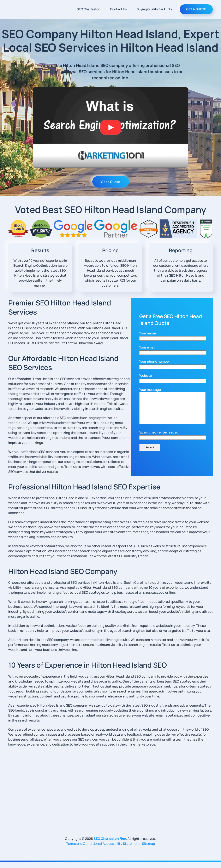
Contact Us (118, 9)
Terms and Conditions (83, 850)
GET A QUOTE (196, 9)
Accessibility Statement (121, 850)
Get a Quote (111, 182)
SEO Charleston (88, 9)
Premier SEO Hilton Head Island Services (60, 307)
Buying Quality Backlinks (155, 9)
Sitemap (148, 850)
